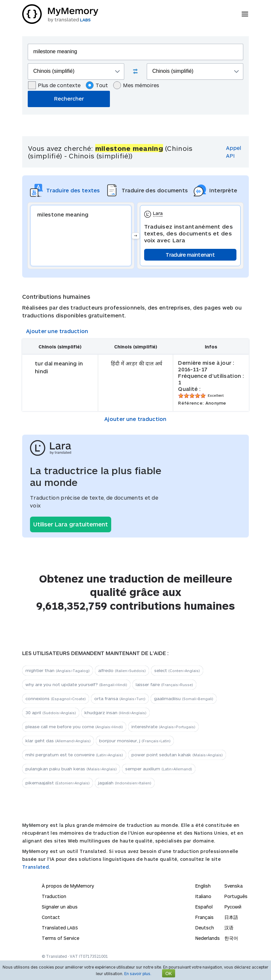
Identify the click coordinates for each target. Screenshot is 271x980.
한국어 (231, 938)
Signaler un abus (60, 907)
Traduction (54, 896)
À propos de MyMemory (68, 886)
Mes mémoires (136, 85)
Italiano (203, 896)
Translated (60, 928)
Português (236, 896)
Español (204, 907)
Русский (233, 907)
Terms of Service (60, 938)
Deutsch (205, 928)
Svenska (233, 886)
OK (169, 973)
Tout (97, 85)
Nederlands (208, 938)
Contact (51, 917)
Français (204, 917)
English (203, 886)
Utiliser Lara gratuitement (71, 524)
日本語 (231, 917)
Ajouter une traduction (57, 331)
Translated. (36, 867)
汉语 (229, 928)
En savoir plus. (138, 973)
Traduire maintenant (190, 255)
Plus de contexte (54, 85)
